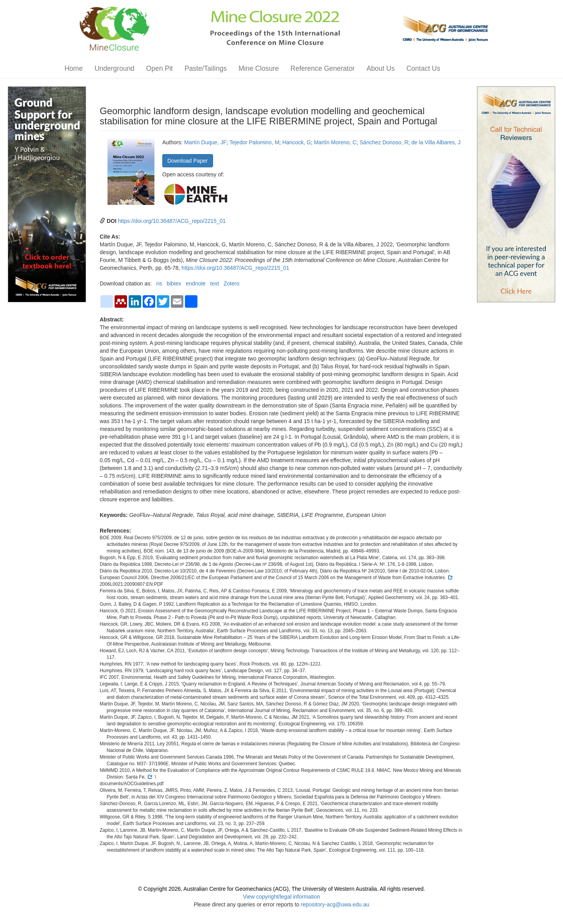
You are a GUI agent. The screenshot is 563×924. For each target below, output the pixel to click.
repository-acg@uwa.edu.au (335, 904)
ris (159, 283)
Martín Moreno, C (335, 142)
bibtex (174, 283)
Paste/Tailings (206, 68)
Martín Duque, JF (205, 142)
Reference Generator (323, 68)
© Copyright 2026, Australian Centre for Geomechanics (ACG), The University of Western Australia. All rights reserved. (281, 889)
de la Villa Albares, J (436, 142)
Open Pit (160, 68)
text (215, 283)
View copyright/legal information (281, 897)
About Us (380, 68)
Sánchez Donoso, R (384, 142)
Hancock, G (297, 142)
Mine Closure (259, 68)
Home (74, 68)
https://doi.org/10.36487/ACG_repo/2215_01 (172, 221)
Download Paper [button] (188, 161)
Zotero (231, 283)
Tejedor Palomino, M (255, 142)
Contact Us (423, 68)
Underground (115, 68)
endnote (196, 283)
